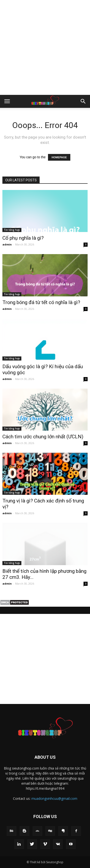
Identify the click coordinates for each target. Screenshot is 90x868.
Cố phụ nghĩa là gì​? (23, 238)
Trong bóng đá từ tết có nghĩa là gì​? (41, 302)
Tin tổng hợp (12, 230)
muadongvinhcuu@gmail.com (54, 798)
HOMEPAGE (59, 157)
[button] (83, 101)
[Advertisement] (45, 47)
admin (7, 244)
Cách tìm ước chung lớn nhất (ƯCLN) (43, 437)
